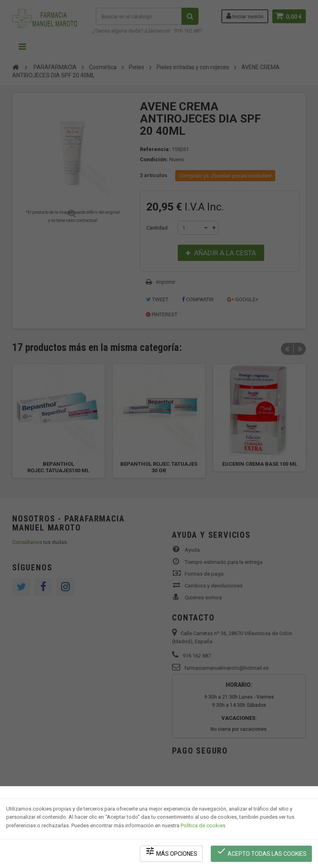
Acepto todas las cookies (262, 852)
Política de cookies (203, 825)
